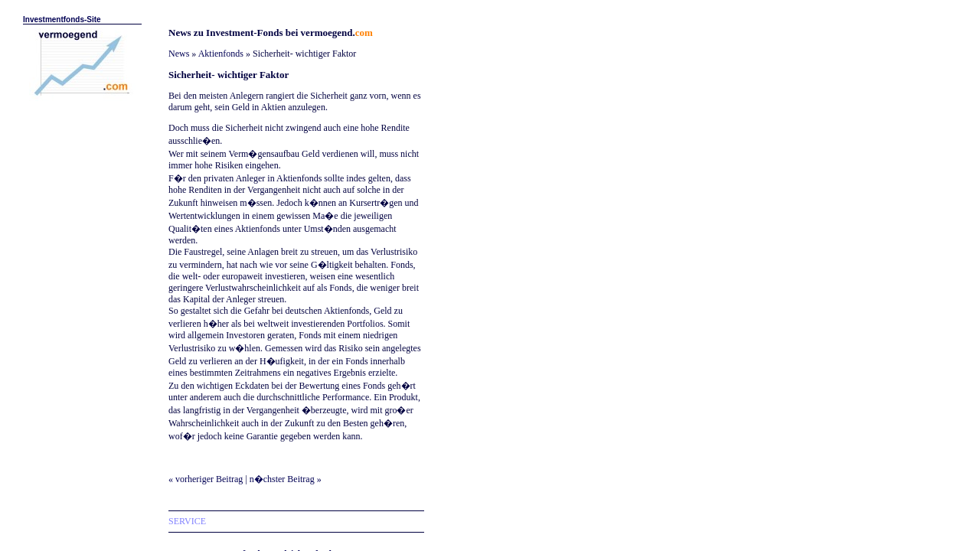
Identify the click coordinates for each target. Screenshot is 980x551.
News (179, 54)
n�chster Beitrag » (286, 479)
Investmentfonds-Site (62, 20)
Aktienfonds (221, 54)
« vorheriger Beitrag (206, 479)
